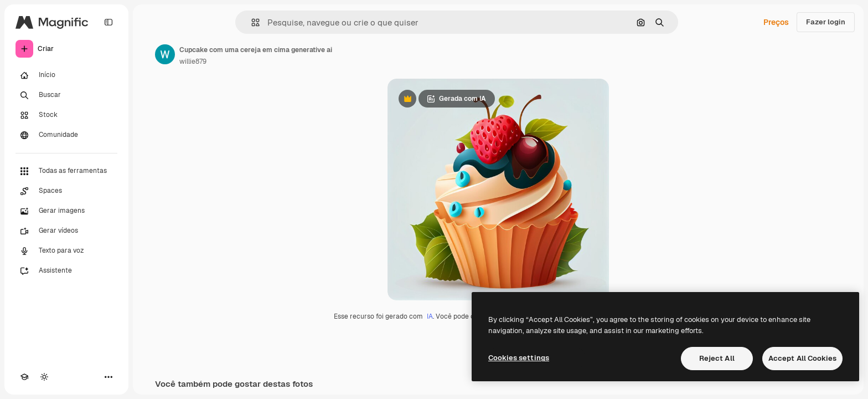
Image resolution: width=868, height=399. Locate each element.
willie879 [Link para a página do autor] (193, 62)
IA (430, 316)
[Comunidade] (66, 135)
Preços (776, 22)
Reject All (717, 358)
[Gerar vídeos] (66, 231)
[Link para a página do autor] (165, 54)
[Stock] (66, 115)
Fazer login (826, 22)
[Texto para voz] (66, 251)
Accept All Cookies (802, 358)
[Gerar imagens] (66, 211)
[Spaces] (66, 191)
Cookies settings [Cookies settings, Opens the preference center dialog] (519, 358)
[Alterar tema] (44, 377)
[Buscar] (66, 95)
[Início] (66, 75)
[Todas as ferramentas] (66, 171)
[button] (251, 22)
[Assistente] (66, 271)
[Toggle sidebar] (108, 22)
